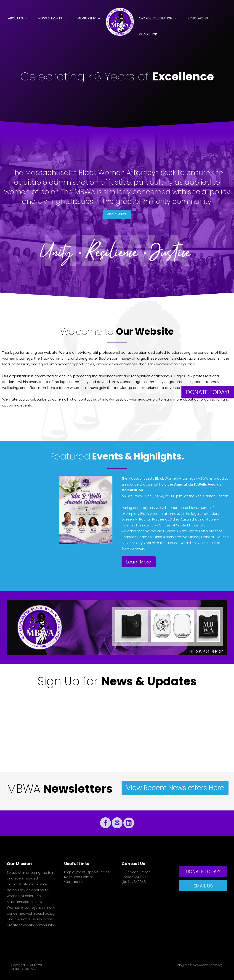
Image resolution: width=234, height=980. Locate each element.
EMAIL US (203, 886)
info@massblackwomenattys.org (200, 965)
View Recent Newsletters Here (175, 788)
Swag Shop (148, 34)
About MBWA (117, 214)
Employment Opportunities (87, 872)
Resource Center (79, 877)
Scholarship (198, 18)
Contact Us (74, 882)
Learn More (139, 562)
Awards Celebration (155, 18)
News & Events (50, 18)
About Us (16, 18)
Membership (87, 18)
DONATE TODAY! (208, 392)
